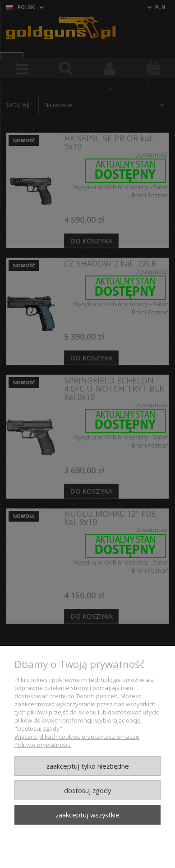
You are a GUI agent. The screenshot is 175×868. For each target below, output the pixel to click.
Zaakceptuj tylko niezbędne (88, 766)
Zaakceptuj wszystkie (87, 815)
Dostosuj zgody (87, 790)
